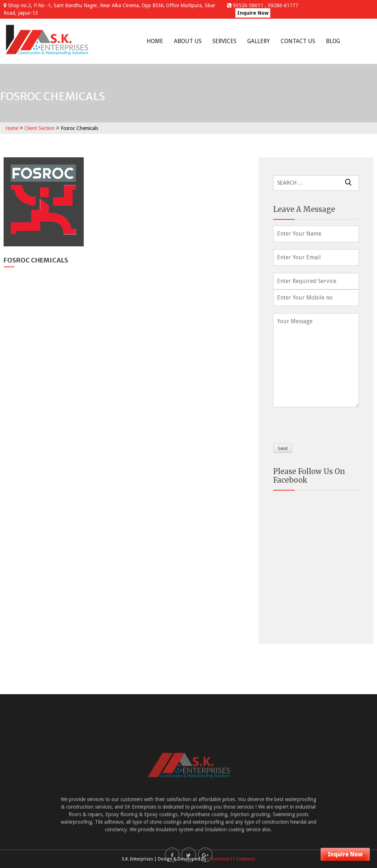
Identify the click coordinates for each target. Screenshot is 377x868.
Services (224, 41)
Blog (333, 41)
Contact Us (298, 41)
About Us (188, 41)
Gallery (259, 41)
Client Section (40, 128)
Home (155, 41)
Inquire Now (253, 13)
